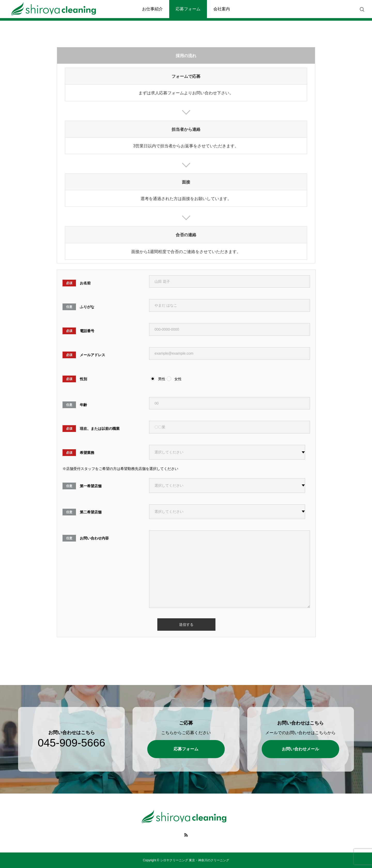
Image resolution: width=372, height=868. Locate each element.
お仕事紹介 (152, 9)
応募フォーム (188, 9)
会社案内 (222, 9)
